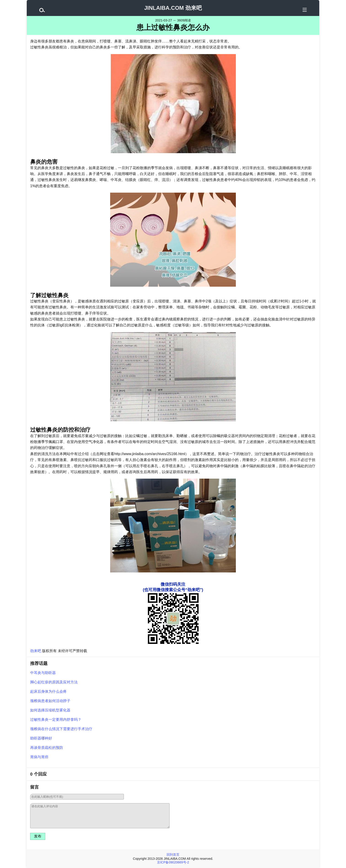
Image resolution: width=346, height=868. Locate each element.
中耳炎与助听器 (43, 673)
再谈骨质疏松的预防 (47, 748)
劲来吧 (36, 651)
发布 (38, 836)
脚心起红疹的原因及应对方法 (54, 682)
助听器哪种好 (41, 738)
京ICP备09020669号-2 (173, 862)
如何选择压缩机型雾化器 (50, 710)
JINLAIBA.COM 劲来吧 (173, 8)
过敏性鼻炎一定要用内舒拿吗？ (56, 720)
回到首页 (173, 855)
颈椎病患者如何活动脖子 (50, 701)
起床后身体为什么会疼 (48, 691)
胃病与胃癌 (39, 757)
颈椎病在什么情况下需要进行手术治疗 (61, 729)
